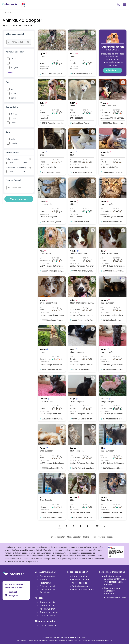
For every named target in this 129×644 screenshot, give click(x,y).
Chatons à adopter (106, 537)
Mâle (13, 139)
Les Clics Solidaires (49, 625)
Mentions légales (67, 637)
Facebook (11, 592)
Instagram (12, 595)
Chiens (14, 118)
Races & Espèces (48, 640)
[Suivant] (105, 526)
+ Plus (10, 72)
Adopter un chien (48, 602)
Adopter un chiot (48, 606)
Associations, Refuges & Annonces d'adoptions (95, 640)
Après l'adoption (80, 583)
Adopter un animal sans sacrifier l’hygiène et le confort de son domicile (115, 580)
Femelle (14, 143)
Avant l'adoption (80, 576)
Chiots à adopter (74, 537)
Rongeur (14, 67)
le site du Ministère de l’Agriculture (23, 561)
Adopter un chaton (49, 612)
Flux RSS (57, 637)
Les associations (47, 615)
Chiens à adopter (58, 537)
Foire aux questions (49, 586)
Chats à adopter (89, 537)
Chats (13, 123)
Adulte (14, 93)
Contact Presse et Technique (48, 591)
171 (98, 526)
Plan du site (22, 640)
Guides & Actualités (34, 640)
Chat (13, 63)
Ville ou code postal (15, 34)
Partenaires (45, 583)
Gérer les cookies (80, 637)
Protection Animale (81, 586)
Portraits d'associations (83, 590)
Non (25, 163)
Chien (13, 59)
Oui (12, 163)
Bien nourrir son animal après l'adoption (115, 593)
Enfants (14, 114)
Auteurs (44, 579)
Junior (13, 89)
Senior (13, 98)
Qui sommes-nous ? (49, 576)
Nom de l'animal (13, 180)
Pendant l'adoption (81, 579)
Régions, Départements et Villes (66, 640)
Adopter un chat (47, 609)
